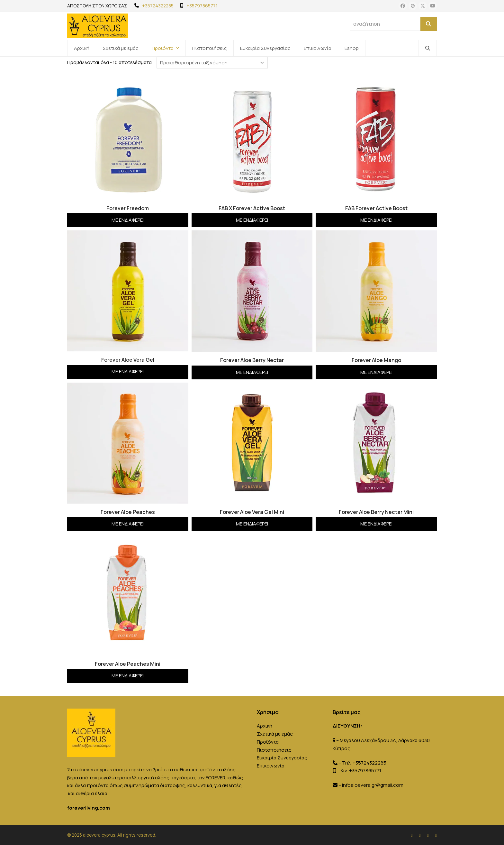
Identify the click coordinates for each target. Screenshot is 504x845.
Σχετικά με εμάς (275, 734)
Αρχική (265, 726)
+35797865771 (202, 6)
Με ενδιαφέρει (128, 220)
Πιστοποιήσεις (274, 750)
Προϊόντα (268, 742)
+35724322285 (158, 6)
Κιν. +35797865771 (361, 771)
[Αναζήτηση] (429, 24)
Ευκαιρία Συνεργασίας (282, 758)
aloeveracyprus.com (100, 770)
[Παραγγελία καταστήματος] (212, 63)
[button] (428, 48)
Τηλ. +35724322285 (364, 763)
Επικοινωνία (271, 766)
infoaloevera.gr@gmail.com (373, 785)
